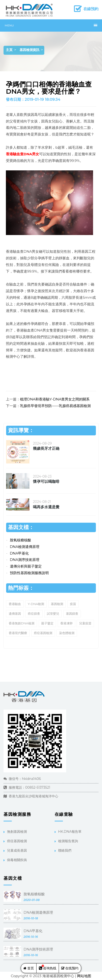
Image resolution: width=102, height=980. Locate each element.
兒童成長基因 (17, 850)
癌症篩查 (34, 614)
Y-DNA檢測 (36, 604)
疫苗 (73, 604)
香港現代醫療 (18, 633)
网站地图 (84, 976)
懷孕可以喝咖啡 (46, 482)
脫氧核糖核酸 (20, 540)
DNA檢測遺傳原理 (25, 547)
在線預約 (91, 9)
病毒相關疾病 (17, 860)
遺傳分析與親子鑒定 (26, 566)
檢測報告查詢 (68, 841)
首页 (29, 968)
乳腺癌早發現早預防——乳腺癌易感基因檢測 (55, 406)
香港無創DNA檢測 (22, 623)
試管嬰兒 (53, 614)
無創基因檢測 (17, 832)
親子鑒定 (47, 623)
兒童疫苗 (85, 623)
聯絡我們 (65, 850)
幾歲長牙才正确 (46, 448)
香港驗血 (15, 604)
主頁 (9, 50)
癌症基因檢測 (43, 633)
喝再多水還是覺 (46, 507)
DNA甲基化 (19, 553)
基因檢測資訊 (29, 50)
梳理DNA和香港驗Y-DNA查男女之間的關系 (55, 399)
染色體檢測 (67, 633)
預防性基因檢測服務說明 (29, 573)
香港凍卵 (66, 623)
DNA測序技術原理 (25, 560)
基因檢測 (57, 604)
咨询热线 (48, 967)
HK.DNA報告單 (70, 832)
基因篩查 (72, 614)
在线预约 (70, 968)
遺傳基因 (15, 614)
